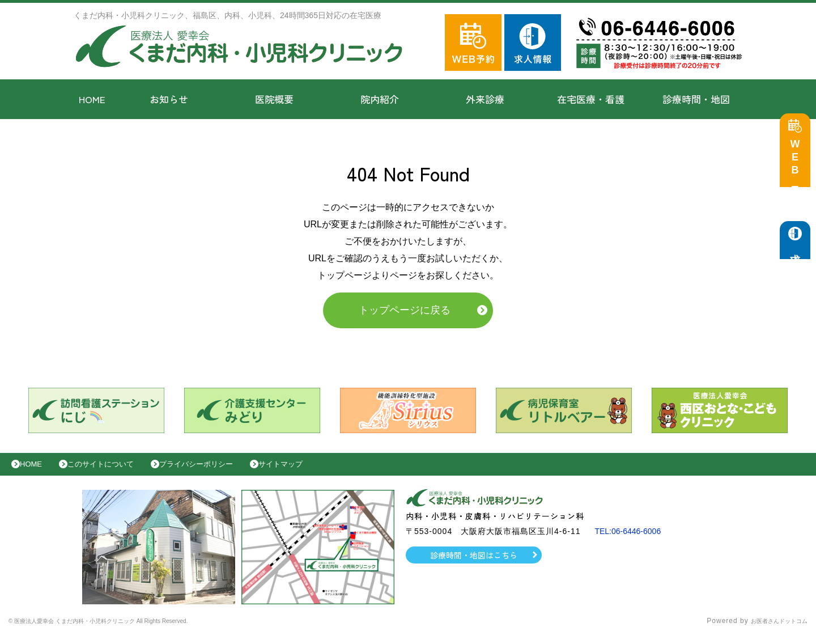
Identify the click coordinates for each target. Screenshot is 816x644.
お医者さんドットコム (771, 630)
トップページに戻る (405, 313)
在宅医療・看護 (591, 99)
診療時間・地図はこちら (474, 563)
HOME (92, 99)
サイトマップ (321, 470)
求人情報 (798, 255)
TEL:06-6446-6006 (632, 540)
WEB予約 (798, 166)
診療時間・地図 (696, 99)
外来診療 (485, 99)
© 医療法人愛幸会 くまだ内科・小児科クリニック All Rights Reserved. (129, 630)
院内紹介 (380, 99)
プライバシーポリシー (224, 470)
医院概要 (274, 99)
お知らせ (169, 99)
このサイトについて (115, 470)
